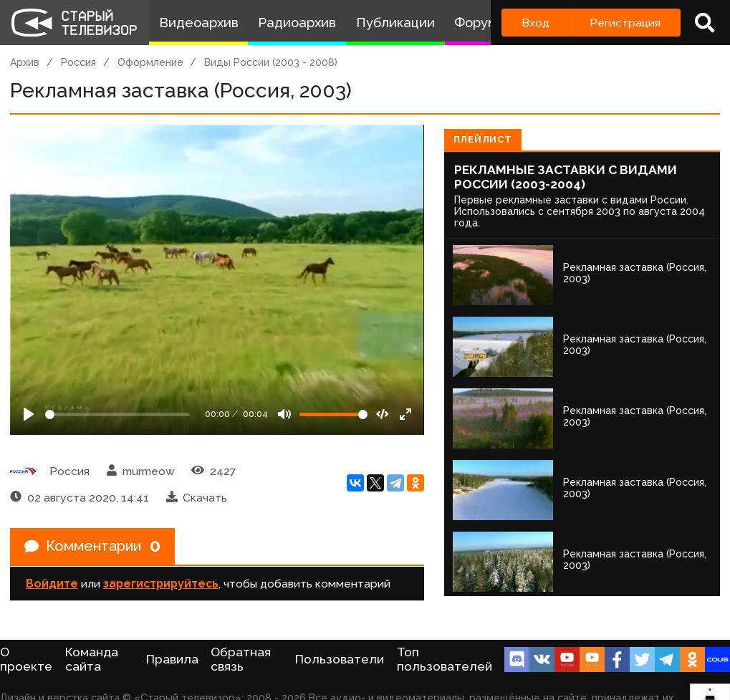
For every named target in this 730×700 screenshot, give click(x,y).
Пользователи (340, 659)
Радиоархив (297, 23)
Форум (476, 23)
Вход (536, 23)
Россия (78, 62)
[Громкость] (333, 414)
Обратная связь (241, 659)
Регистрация (625, 23)
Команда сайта (92, 659)
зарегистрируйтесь (161, 584)
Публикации (395, 23)
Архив (25, 62)
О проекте (26, 659)
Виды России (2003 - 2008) (271, 62)
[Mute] (284, 414)
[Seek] (117, 414)
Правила (172, 659)
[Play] (29, 414)
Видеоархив (199, 23)
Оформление (150, 62)
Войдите (52, 584)
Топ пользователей (445, 659)
